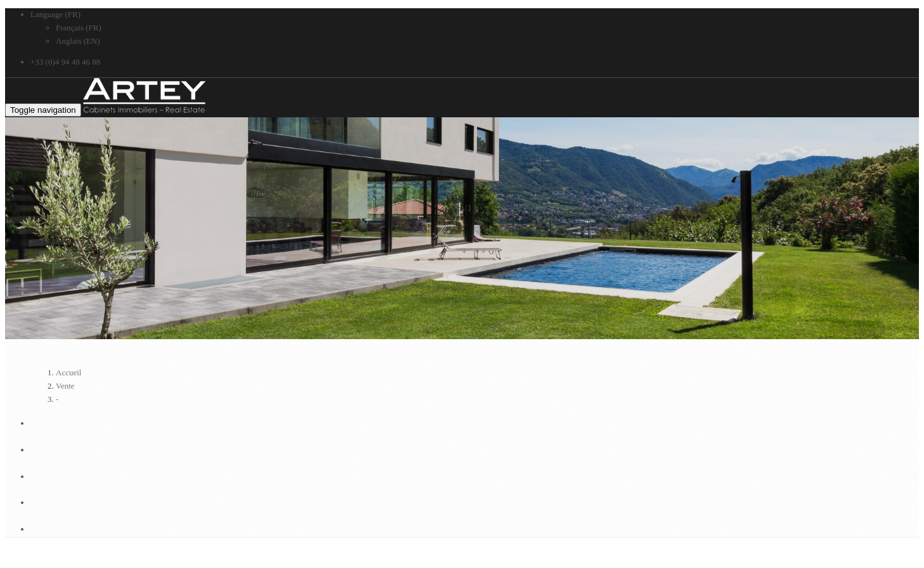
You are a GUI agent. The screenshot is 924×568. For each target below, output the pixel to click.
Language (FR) (55, 14)
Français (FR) (79, 28)
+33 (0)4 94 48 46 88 (65, 62)
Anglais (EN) (78, 41)
